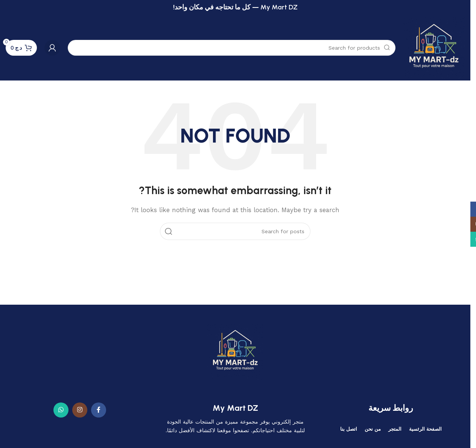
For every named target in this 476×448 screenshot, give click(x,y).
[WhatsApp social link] (61, 410)
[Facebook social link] (99, 410)
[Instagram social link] (80, 410)
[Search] (232, 48)
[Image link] (235, 351)
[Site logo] (434, 47)
